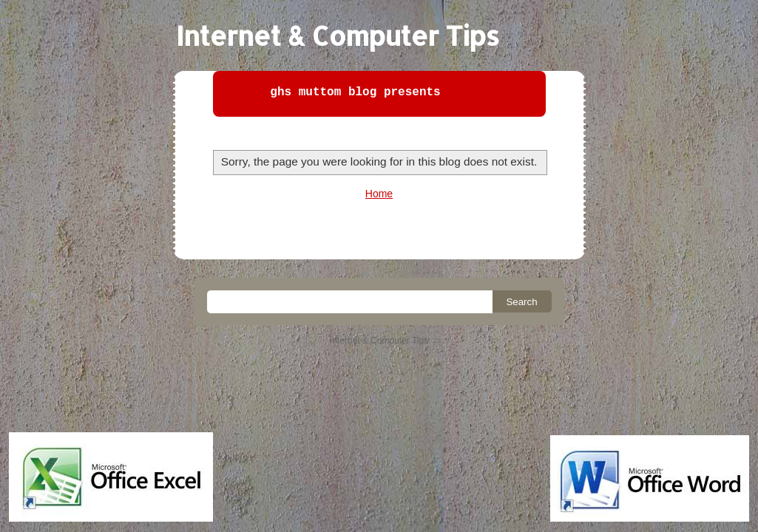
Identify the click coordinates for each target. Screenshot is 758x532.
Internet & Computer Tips (338, 35)
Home (379, 194)
